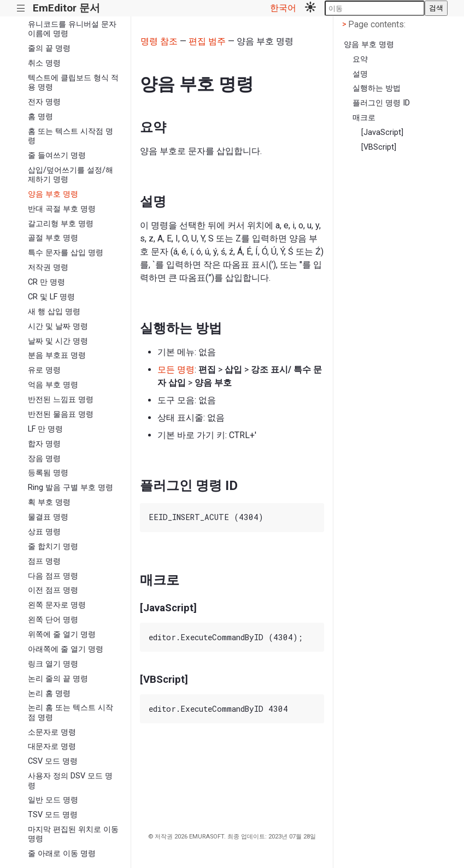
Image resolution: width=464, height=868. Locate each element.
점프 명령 (44, 561)
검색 (436, 8)
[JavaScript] (382, 132)
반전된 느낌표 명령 (61, 400)
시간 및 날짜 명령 (58, 326)
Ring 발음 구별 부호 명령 (71, 488)
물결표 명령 (48, 517)
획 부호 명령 (49, 502)
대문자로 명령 (52, 746)
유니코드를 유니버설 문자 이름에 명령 (72, 29)
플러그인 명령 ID (381, 103)
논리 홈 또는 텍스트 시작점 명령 (71, 712)
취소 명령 (44, 63)
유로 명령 (44, 370)
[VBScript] (379, 147)
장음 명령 (44, 459)
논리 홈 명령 (49, 693)
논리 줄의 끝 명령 (58, 679)
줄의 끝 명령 (49, 48)
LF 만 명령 (45, 429)
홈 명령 (40, 117)
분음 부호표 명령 (57, 355)
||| (21, 8)
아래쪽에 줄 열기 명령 (66, 649)
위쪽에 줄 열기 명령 (62, 634)
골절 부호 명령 (53, 238)
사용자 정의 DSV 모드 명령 (70, 781)
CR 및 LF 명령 (51, 297)
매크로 (364, 118)
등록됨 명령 (48, 473)
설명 (360, 74)
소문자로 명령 (52, 732)
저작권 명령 (48, 267)
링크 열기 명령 (53, 664)
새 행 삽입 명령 (54, 312)
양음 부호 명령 (53, 194)
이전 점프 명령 (53, 590)
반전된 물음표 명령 (61, 414)
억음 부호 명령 (53, 385)
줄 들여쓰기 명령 (57, 155)
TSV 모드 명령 (53, 815)
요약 (360, 59)
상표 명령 (44, 532)
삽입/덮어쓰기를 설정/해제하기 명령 (71, 175)
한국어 (283, 8)
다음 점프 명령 (53, 576)
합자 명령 (44, 444)
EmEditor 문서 (66, 8)
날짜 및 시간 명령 (58, 341)
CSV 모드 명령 (53, 761)
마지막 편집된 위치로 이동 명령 (73, 834)
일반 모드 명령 (53, 800)
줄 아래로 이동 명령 (62, 854)
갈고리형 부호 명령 (61, 224)
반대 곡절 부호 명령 (62, 209)
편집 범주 (207, 41)
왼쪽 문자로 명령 (57, 605)
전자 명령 (44, 102)
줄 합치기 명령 (53, 547)
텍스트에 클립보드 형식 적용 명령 (73, 82)
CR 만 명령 (46, 282)
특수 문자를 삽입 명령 (66, 253)
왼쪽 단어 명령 (53, 620)
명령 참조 (159, 41)
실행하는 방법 (377, 88)
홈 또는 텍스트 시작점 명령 (71, 136)
